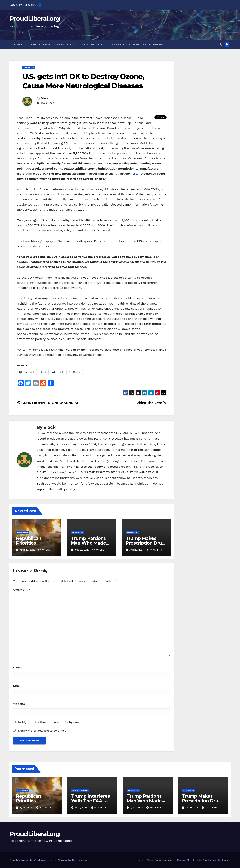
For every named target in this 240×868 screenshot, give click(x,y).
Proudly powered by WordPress (28, 860)
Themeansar (79, 860)
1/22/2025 (137, 808)
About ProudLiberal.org (52, 44)
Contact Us (92, 44)
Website (19, 704)
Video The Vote (151, 403)
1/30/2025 (82, 808)
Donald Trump (80, 790)
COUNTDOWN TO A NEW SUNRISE (48, 403)
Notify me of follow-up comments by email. (50, 722)
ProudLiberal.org (35, 19)
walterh (46, 550)
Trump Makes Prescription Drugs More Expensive (146, 543)
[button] (220, 44)
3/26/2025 (27, 808)
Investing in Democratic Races (137, 44)
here (134, 174)
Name (17, 667)
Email (17, 686)
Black (45, 98)
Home (18, 44)
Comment (22, 590)
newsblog (29, 67)
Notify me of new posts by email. (42, 731)
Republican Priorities (29, 541)
